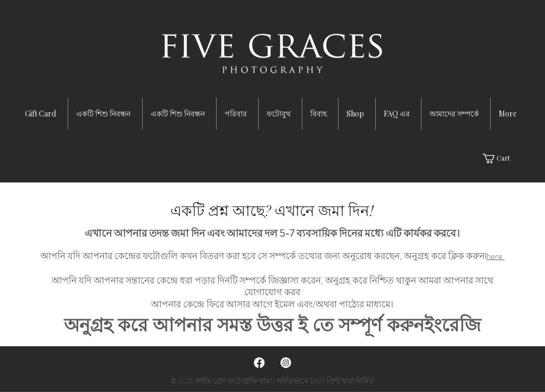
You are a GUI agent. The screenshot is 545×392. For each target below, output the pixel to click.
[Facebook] (259, 362)
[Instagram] (286, 362)
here (496, 256)
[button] (502, 159)
